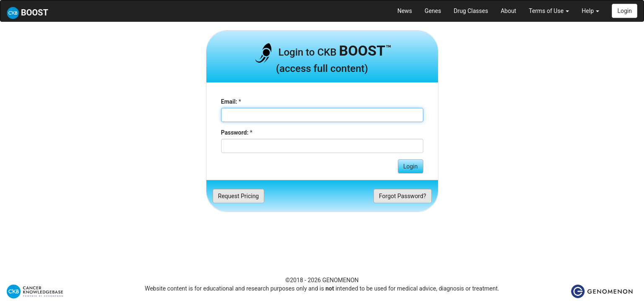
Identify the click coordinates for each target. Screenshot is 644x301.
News (405, 11)
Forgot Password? (403, 196)
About (509, 11)
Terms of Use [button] (549, 11)
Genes (433, 11)
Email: (229, 102)
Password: (235, 133)
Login (625, 11)
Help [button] (590, 11)
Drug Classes (471, 11)
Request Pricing (239, 196)
